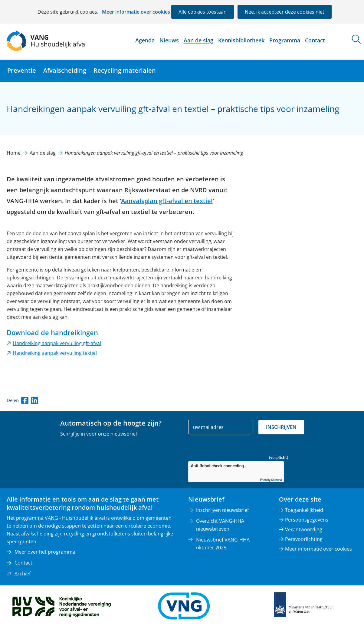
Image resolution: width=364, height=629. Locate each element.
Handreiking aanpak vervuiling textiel (55, 353)
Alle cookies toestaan (203, 12)
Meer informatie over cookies (136, 12)
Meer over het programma (45, 552)
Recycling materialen (125, 70)
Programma (285, 40)
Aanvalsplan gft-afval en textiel (167, 201)
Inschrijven (281, 427)
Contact (315, 40)
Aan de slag (198, 40)
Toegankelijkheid (304, 510)
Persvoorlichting (304, 539)
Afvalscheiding (65, 70)
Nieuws (169, 40)
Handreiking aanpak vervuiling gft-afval (57, 343)
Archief (23, 574)
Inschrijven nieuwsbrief (222, 510)
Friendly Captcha (271, 480)
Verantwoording (304, 529)
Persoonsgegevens (307, 520)
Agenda (145, 40)
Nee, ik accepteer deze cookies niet (285, 12)
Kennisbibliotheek (241, 40)
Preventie (22, 70)
